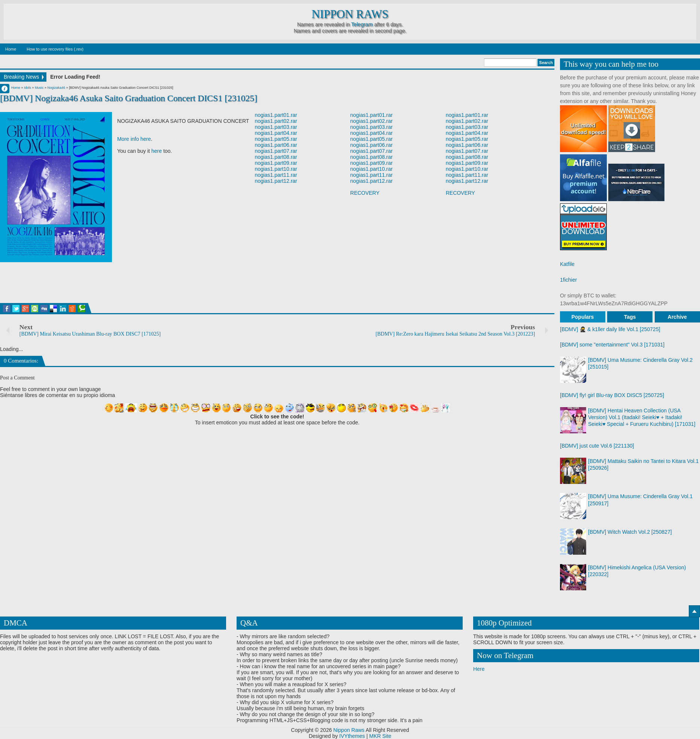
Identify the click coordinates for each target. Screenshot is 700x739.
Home (11, 49)
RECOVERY (365, 193)
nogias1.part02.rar (276, 121)
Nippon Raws (350, 14)
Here (479, 669)
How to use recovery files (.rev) (55, 49)
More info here (134, 139)
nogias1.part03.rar (276, 127)
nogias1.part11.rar (276, 175)
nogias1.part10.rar (276, 169)
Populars (582, 317)
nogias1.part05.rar (276, 139)
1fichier (568, 280)
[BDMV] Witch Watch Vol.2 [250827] (630, 532)
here (156, 151)
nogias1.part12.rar (276, 181)
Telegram (362, 24)
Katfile (567, 264)
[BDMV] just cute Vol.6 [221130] (597, 446)
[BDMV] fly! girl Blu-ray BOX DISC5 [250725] (612, 395)
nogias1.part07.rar (276, 151)
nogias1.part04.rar (276, 133)
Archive (677, 317)
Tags (630, 317)
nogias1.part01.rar (276, 115)
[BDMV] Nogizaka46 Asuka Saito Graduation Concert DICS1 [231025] (129, 98)
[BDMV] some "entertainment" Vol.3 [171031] (612, 345)
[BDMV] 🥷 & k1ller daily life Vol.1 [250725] (610, 329)
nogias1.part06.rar (276, 145)
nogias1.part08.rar (276, 157)
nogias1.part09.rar (276, 163)
